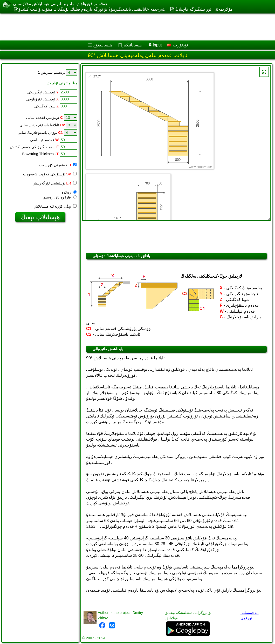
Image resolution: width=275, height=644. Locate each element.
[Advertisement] (132, 27)
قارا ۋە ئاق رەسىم (60, 197)
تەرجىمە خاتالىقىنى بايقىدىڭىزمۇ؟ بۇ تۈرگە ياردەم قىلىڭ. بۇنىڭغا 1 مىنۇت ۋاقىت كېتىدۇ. (92, 9)
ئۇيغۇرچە (177, 45)
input (157, 45)
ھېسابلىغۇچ (102, 45)
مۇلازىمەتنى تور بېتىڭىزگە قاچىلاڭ (204, 9)
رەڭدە (69, 192)
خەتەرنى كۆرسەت (58, 165)
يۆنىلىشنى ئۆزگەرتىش (55, 183)
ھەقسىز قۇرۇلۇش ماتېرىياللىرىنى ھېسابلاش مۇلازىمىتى (60, 4)
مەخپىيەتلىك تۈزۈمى (250, 615)
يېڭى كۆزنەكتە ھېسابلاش (55, 206)
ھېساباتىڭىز (132, 45)
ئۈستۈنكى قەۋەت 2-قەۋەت (50, 174)
